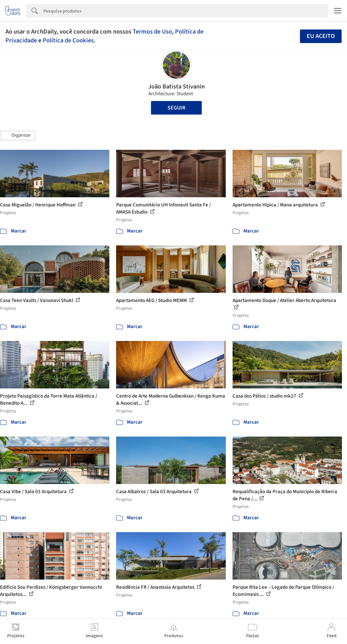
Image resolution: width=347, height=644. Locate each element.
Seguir (176, 108)
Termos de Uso (152, 32)
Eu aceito (321, 36)
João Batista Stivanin (177, 87)
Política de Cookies (68, 40)
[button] (18, 136)
